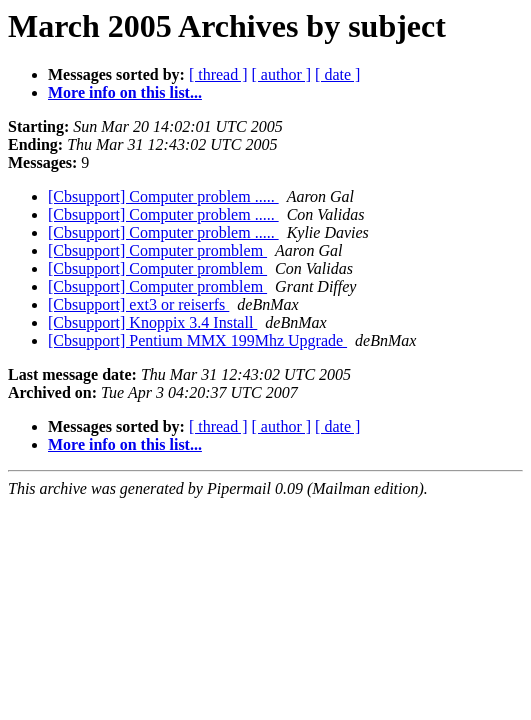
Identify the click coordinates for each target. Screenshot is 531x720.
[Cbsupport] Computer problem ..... (163, 196)
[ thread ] (218, 74)
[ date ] (337, 74)
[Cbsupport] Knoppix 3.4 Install (152, 322)
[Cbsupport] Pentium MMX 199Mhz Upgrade (197, 340)
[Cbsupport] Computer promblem (157, 250)
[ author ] (282, 74)
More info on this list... (125, 92)
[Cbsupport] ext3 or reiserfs (138, 304)
